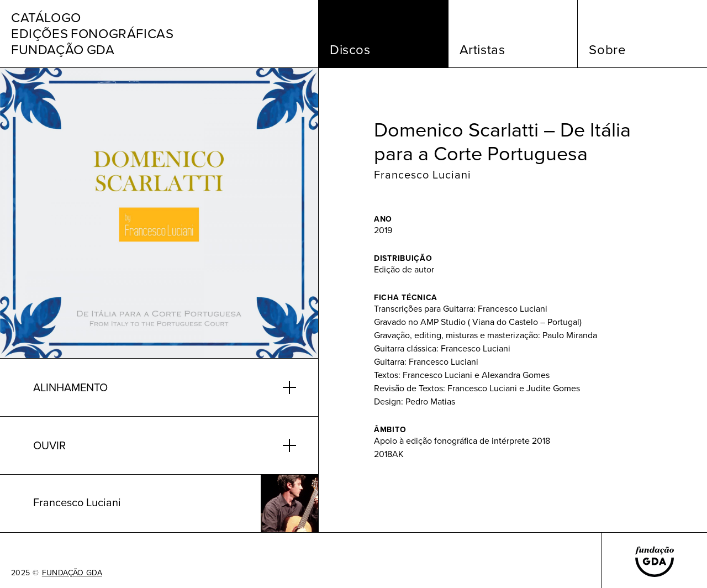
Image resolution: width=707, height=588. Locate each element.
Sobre (607, 50)
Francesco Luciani (423, 175)
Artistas (482, 50)
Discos (350, 50)
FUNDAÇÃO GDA (72, 573)
